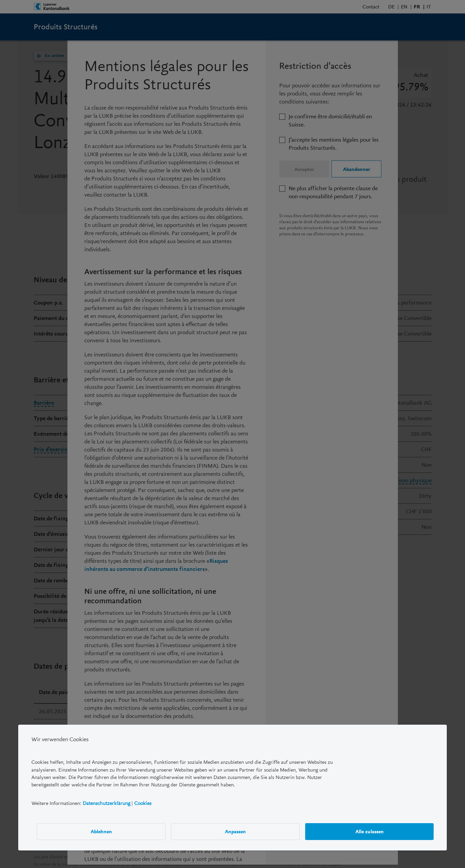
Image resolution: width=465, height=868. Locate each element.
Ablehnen (101, 832)
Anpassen (235, 832)
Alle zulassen (370, 832)
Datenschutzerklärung (106, 803)
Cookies (143, 803)
